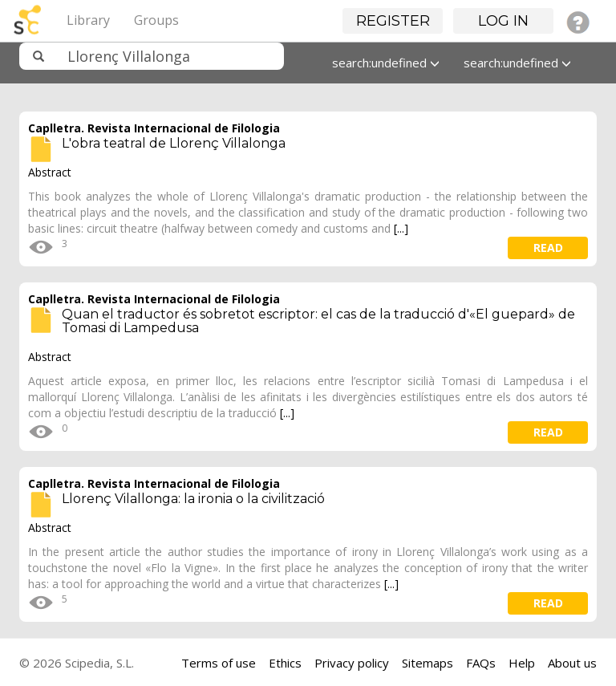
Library (88, 20)
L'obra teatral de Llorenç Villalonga (174, 143)
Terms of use (219, 663)
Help (522, 663)
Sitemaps (428, 663)
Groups (156, 20)
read (548, 248)
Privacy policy (352, 663)
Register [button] (393, 21)
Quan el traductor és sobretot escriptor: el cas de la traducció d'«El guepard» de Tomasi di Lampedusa (318, 321)
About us (572, 663)
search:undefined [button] (386, 63)
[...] (401, 228)
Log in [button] (503, 21)
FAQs (481, 663)
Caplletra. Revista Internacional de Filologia (154, 128)
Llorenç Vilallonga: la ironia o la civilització (193, 499)
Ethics (285, 663)
